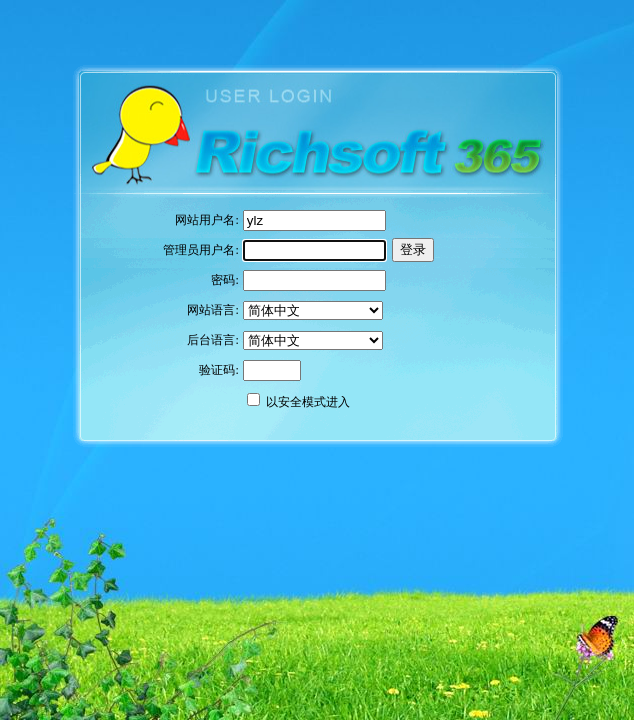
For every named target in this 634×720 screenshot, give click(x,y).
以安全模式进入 (308, 402)
